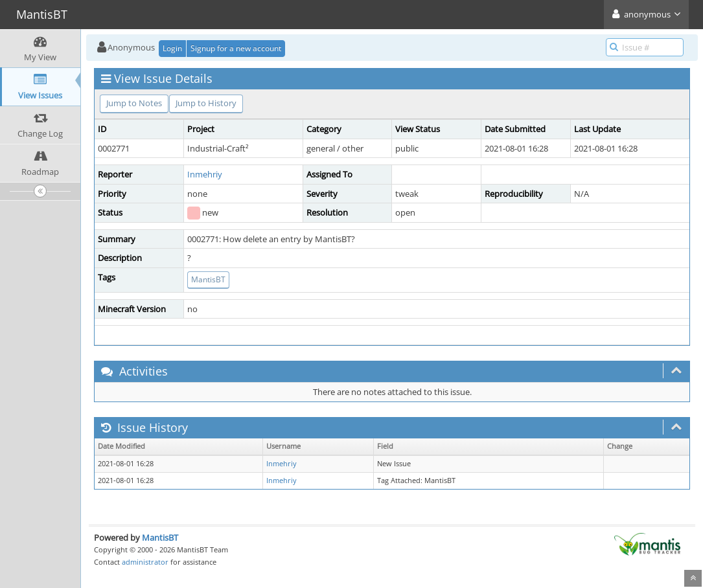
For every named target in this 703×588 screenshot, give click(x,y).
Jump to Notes (134, 103)
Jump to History (206, 103)
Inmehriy (205, 174)
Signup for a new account (236, 48)
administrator (145, 562)
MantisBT (208, 279)
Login (172, 48)
